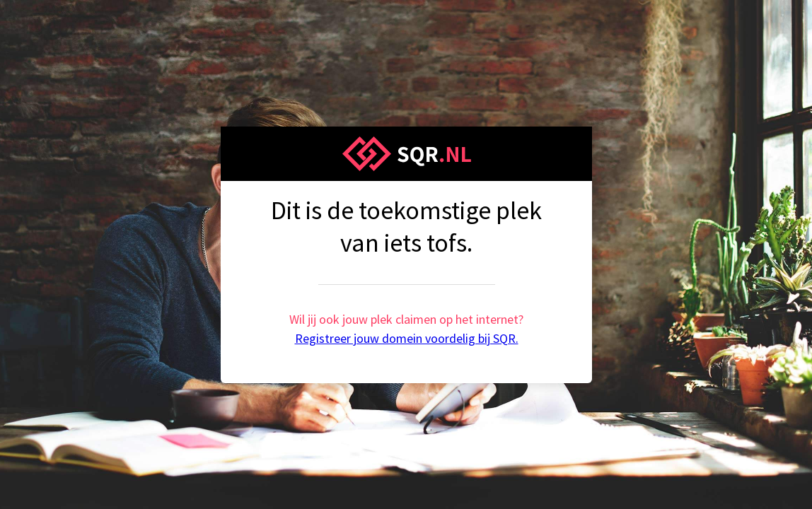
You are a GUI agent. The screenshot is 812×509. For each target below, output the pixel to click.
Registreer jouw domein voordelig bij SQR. (407, 338)
